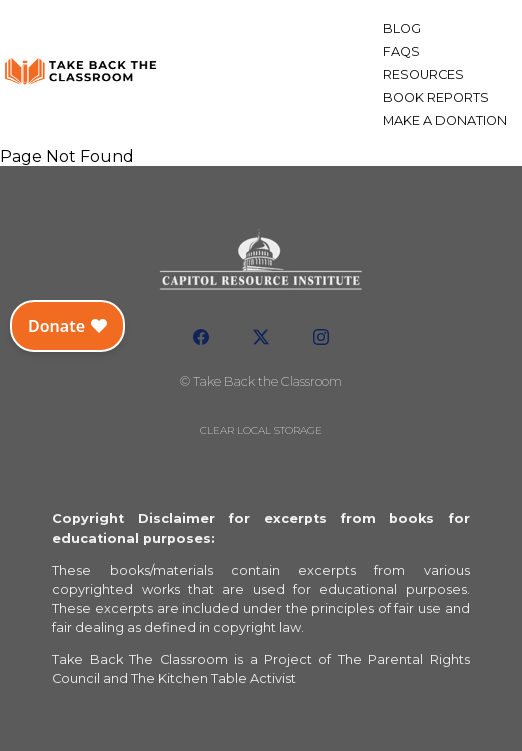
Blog (402, 28)
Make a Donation (445, 120)
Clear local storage (261, 430)
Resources (423, 74)
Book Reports (436, 97)
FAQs (401, 51)
